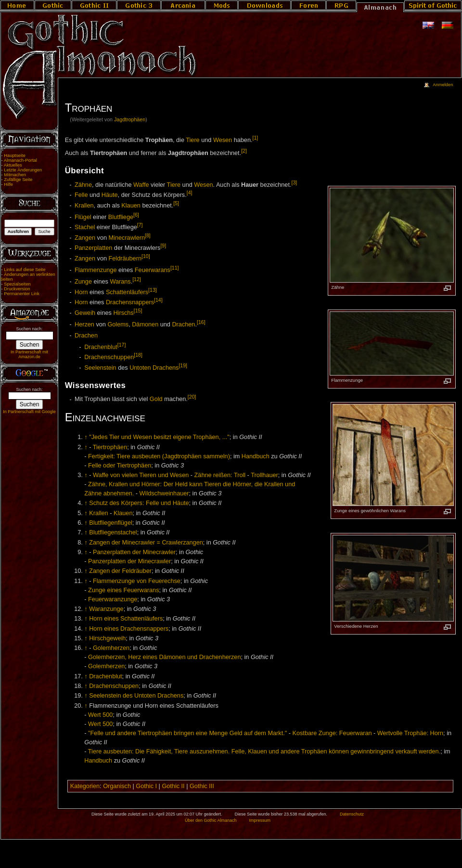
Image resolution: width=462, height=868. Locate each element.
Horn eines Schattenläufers (126, 619)
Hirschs (123, 313)
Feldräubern (125, 259)
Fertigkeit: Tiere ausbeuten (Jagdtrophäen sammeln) (159, 456)
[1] (256, 138)
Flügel (83, 217)
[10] (146, 256)
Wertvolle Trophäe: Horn (410, 733)
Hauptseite (15, 155)
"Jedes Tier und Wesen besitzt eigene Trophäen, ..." (159, 437)
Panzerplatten (93, 248)
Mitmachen (15, 175)
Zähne (83, 185)
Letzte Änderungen (23, 170)
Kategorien (85, 786)
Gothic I (146, 786)
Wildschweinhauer (164, 493)
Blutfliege (121, 217)
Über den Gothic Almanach (211, 820)
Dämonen (145, 324)
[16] (201, 322)
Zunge (83, 282)
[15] (138, 311)
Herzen (84, 324)
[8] (148, 235)
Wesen (223, 140)
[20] (192, 397)
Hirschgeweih (107, 638)
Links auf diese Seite (25, 270)
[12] (137, 279)
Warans (120, 282)
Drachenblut (101, 347)
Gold (156, 400)
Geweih (85, 313)
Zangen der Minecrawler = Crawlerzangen (146, 543)
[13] (153, 290)
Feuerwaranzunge (113, 599)
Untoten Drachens (154, 368)
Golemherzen (111, 648)
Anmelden (443, 85)
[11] (175, 268)
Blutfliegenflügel (111, 523)
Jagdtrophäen (130, 119)
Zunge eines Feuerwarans (123, 590)
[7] (140, 225)
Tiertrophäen (110, 447)
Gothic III (202, 786)
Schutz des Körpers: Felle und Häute (139, 503)
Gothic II (173, 786)
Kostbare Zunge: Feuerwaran (332, 733)
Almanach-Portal (20, 160)
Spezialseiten (17, 284)
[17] (122, 345)
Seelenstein (100, 368)
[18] (138, 355)
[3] (294, 182)
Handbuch (256, 456)
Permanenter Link (22, 294)
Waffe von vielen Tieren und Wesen (141, 475)
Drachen (183, 324)
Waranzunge (106, 609)
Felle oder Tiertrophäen (120, 466)
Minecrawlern (127, 238)
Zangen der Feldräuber (120, 571)
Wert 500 (100, 715)
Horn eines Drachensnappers (129, 629)
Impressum (260, 820)
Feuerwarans (153, 270)
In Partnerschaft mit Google (29, 412)
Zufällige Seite (18, 180)
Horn (81, 292)
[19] (183, 365)
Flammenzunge (96, 270)
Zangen (85, 238)
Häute (110, 195)
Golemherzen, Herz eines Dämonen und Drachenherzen (164, 657)
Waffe (141, 185)
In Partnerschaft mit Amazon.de (29, 354)
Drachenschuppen (109, 357)
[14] (158, 300)
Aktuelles (13, 165)
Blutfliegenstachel (113, 532)
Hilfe (8, 184)
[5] (176, 203)
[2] (244, 151)
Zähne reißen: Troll (220, 475)
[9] (163, 246)
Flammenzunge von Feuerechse (137, 581)
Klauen (131, 206)
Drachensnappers (130, 302)
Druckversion (17, 289)
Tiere (192, 140)
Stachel (85, 227)
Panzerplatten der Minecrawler (134, 552)
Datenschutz (352, 814)
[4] (190, 193)
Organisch (117, 786)
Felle (81, 195)
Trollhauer (264, 475)
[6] (136, 215)
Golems (118, 324)
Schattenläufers (127, 292)
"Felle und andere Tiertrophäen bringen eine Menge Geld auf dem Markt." (187, 733)
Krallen (84, 206)
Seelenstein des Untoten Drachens (136, 696)
